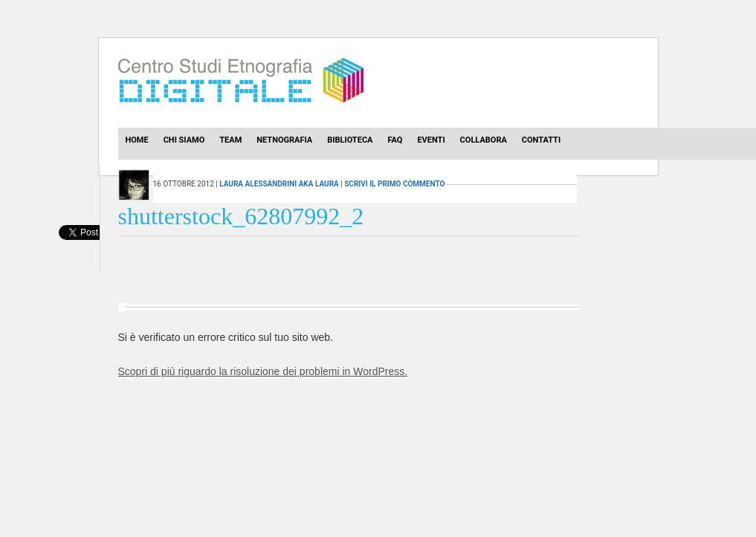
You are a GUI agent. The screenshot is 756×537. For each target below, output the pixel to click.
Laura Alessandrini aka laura (279, 184)
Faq (395, 140)
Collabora (484, 140)
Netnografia (284, 140)
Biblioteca (350, 140)
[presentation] (79, 248)
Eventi (431, 140)
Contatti (541, 140)
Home (137, 140)
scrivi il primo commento (394, 184)
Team (230, 140)
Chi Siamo (184, 140)
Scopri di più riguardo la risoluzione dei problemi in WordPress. (263, 371)
